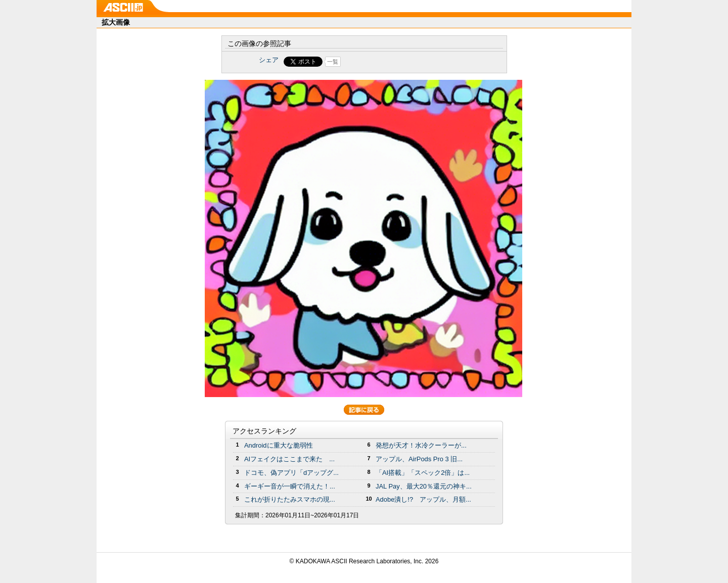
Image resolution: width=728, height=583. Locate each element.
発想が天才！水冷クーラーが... (421, 445)
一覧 (333, 62)
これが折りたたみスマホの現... (290, 499)
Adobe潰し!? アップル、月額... (423, 499)
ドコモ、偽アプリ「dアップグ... (291, 473)
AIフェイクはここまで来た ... (289, 459)
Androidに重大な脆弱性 (279, 445)
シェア (269, 60)
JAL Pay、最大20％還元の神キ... (424, 486)
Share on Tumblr (402, 62)
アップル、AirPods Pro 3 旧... (419, 459)
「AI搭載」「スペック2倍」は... (423, 473)
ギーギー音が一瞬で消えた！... (290, 486)
